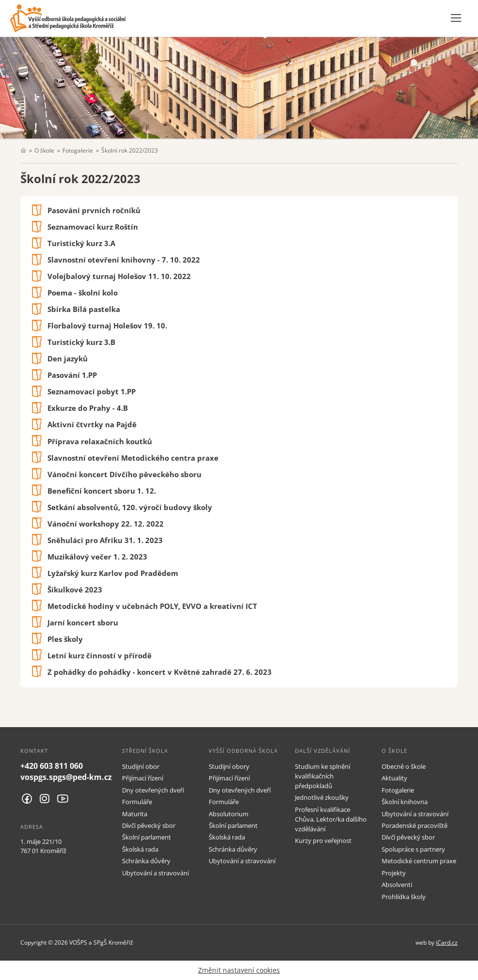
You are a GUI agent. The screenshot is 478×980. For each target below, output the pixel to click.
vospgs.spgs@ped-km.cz (66, 777)
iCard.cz (447, 942)
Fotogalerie (78, 150)
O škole (44, 150)
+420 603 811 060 (52, 766)
